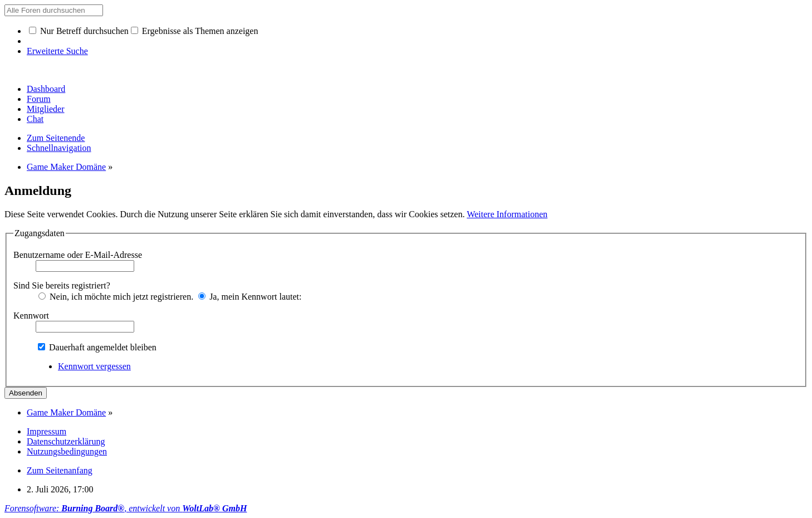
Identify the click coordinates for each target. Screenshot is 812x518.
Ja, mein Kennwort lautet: (250, 297)
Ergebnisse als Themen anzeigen (195, 31)
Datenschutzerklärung (66, 441)
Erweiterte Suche (57, 51)
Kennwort (31, 316)
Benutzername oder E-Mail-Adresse (78, 255)
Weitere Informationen (507, 214)
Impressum (47, 431)
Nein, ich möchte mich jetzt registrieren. (116, 297)
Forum (39, 99)
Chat (35, 119)
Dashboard (46, 89)
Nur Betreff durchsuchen (79, 31)
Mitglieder (46, 109)
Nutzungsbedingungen (67, 451)
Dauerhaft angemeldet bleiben (97, 347)
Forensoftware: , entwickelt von (126, 508)
